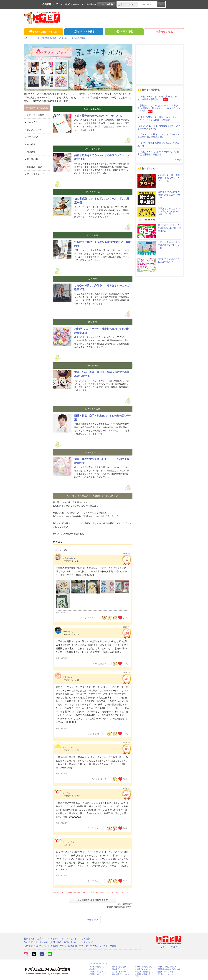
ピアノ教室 (31, 137)
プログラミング (33, 122)
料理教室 (30, 152)
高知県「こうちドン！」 (167, 974)
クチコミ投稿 (106, 4)
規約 (59, 942)
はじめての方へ (71, 4)
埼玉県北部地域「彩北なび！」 (144, 975)
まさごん (66, 747)
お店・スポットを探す (43, 32)
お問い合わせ (70, 942)
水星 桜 (66, 677)
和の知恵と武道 (33, 167)
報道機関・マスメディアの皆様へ (84, 946)
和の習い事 (31, 159)
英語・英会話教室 (34, 115)
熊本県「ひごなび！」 (121, 967)
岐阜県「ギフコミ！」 (143, 969)
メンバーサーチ (89, 4)
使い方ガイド (30, 942)
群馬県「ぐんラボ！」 (98, 972)
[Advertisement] (159, 64)
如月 (65, 793)
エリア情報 (124, 32)
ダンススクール (33, 130)
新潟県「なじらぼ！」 (121, 969)
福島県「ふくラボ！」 (98, 969)
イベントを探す (84, 32)
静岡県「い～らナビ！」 (167, 972)
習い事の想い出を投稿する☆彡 (93, 900)
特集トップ (93, 920)
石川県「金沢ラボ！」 (98, 974)
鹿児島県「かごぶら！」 (122, 974)
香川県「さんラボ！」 (121, 972)
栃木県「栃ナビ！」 (97, 967)
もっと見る (174, 160)
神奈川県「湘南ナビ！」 (144, 972)
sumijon (66, 632)
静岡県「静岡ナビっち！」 (145, 967)
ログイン (58, 4)
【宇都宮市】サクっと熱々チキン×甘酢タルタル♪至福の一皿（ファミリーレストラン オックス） (159, 108)
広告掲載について (33, 946)
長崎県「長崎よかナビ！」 (168, 967)
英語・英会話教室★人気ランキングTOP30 (98, 116)
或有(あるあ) (68, 558)
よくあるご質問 (47, 942)
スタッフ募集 (110, 946)
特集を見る (164, 32)
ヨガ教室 (30, 144)
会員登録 (47, 4)
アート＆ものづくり (35, 174)
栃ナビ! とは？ (169, 947)
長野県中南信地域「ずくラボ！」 (170, 969)
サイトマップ (86, 942)
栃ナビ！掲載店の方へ (55, 946)
